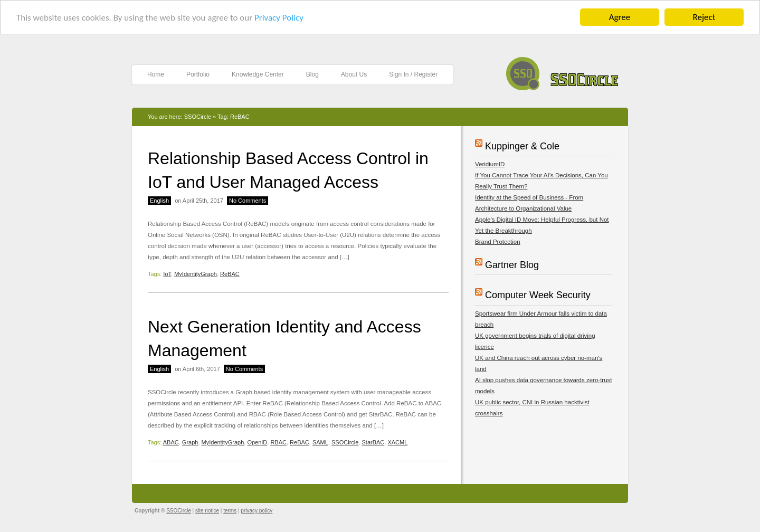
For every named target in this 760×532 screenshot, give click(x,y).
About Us (354, 74)
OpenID (257, 442)
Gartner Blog (512, 265)
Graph (190, 442)
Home (156, 74)
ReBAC (230, 274)
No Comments (248, 201)
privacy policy (256, 511)
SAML (320, 442)
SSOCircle (562, 71)
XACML (397, 442)
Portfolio (198, 74)
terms (230, 511)
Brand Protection (498, 242)
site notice (207, 511)
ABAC (171, 442)
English (159, 201)
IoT (167, 274)
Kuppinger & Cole (522, 146)
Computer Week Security (538, 295)
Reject (704, 17)
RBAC (278, 442)
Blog (312, 74)
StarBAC (373, 442)
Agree (620, 17)
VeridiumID (490, 164)
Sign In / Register (413, 74)
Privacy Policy (279, 18)
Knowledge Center (258, 74)
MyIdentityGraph (196, 274)
